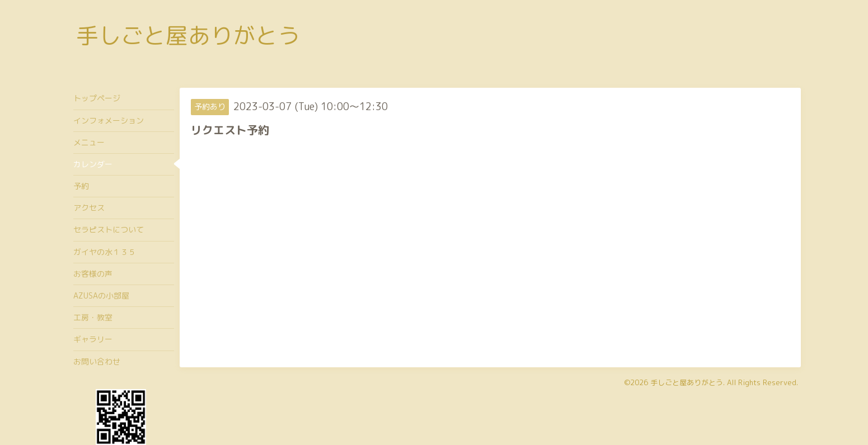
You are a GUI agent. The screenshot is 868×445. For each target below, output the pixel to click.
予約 (81, 186)
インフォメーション (109, 120)
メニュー (89, 142)
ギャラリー (93, 339)
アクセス (89, 208)
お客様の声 (93, 274)
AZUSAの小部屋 (101, 295)
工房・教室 (93, 317)
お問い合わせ (97, 361)
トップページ (97, 98)
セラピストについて (109, 229)
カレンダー (93, 164)
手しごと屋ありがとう (188, 35)
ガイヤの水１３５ (105, 252)
